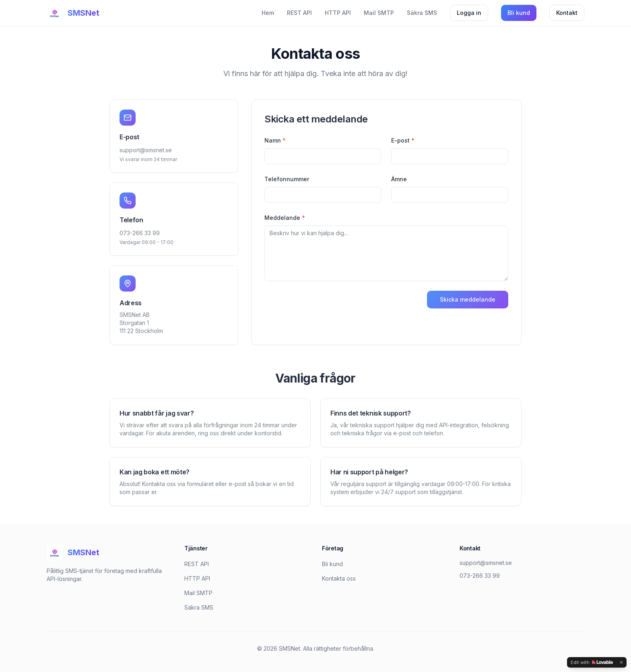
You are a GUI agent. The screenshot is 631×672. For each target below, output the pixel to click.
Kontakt (567, 13)
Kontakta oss (339, 578)
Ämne (399, 180)
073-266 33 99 (140, 234)
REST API (299, 13)
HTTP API (338, 13)
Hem (268, 13)
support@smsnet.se (146, 151)
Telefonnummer (287, 180)
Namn (275, 142)
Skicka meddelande (468, 301)
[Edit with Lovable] (592, 662)
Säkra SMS (422, 13)
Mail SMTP (379, 13)
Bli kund (519, 13)
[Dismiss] (621, 662)
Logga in (469, 13)
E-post (403, 142)
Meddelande (285, 219)
